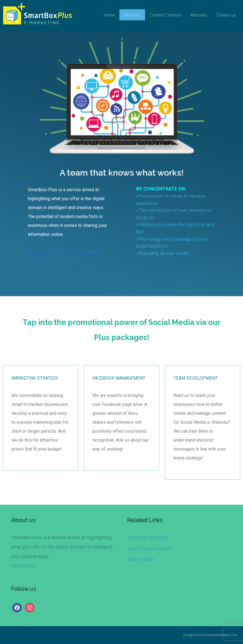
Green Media (141, 559)
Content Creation (165, 15)
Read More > (25, 566)
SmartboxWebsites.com (220, 635)
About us (132, 15)
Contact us (226, 15)
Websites (199, 15)
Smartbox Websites (147, 537)
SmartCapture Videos (150, 548)
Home (110, 15)
